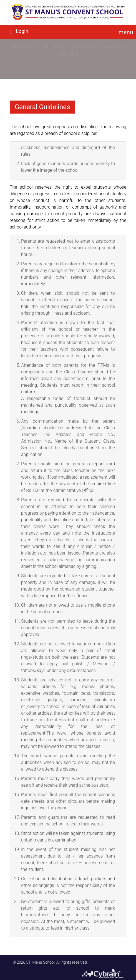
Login (22, 31)
